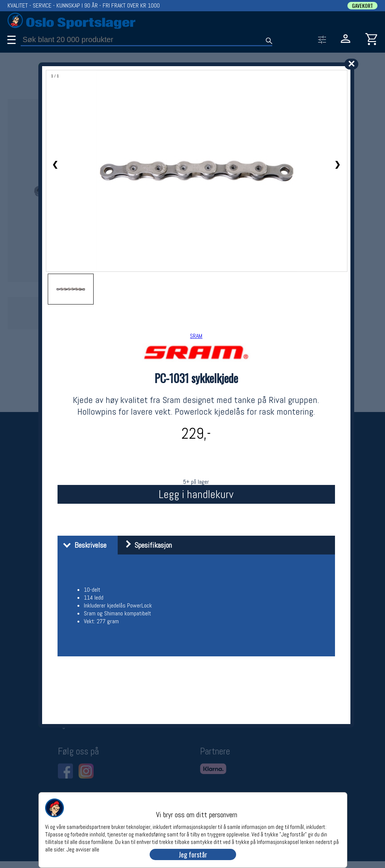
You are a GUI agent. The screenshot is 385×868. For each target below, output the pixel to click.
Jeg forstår (193, 854)
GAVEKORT (362, 6)
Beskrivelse (83, 545)
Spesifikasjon (146, 545)
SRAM (196, 336)
